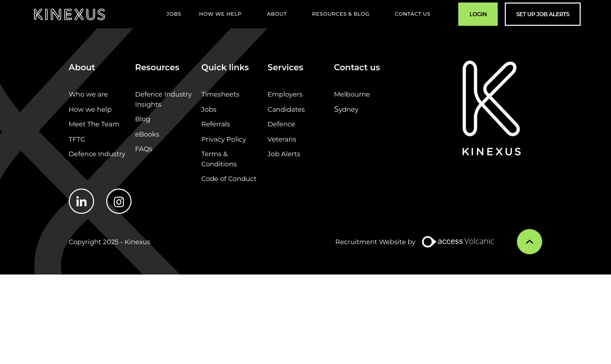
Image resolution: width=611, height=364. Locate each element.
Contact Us (413, 14)
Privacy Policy (224, 139)
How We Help (220, 14)
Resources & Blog (341, 14)
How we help (90, 109)
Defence (281, 124)
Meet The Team (94, 124)
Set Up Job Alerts (542, 14)
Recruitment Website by (375, 242)
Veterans (282, 139)
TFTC (77, 139)
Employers (285, 94)
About (277, 14)
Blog (143, 119)
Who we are (89, 94)
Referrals (216, 124)
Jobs (174, 14)
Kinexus (70, 14)
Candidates (286, 109)
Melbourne (352, 94)
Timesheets (220, 94)
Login (478, 14)
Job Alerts (284, 154)
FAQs (144, 149)
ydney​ (348, 109)
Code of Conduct (229, 178)
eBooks (147, 134)
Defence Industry (97, 154)
